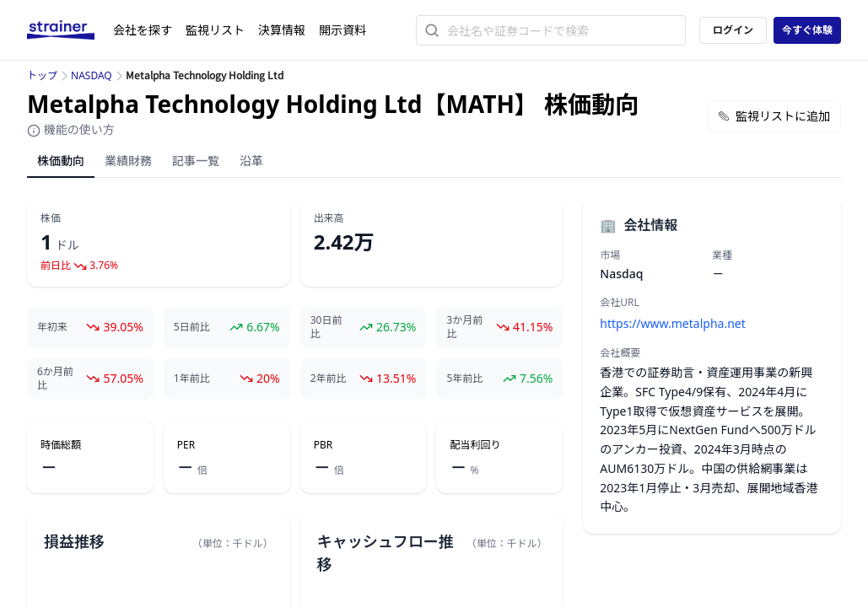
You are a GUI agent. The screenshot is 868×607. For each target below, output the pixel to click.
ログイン (733, 30)
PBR (323, 445)
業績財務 (128, 161)
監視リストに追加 (774, 116)
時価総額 (61, 445)
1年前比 (192, 379)
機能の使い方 (71, 129)
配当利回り (475, 445)
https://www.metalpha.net (672, 323)
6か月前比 (55, 379)
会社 (143, 30)
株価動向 (61, 161)
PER (186, 445)
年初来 (52, 327)
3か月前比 (464, 327)
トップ (42, 75)
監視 (215, 30)
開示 (342, 30)
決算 (282, 30)
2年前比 (329, 379)
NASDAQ (92, 75)
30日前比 (326, 327)
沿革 (251, 161)
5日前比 (192, 327)
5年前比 (464, 379)
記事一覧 (196, 161)
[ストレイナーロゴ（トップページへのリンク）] (70, 30)
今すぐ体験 (807, 30)
